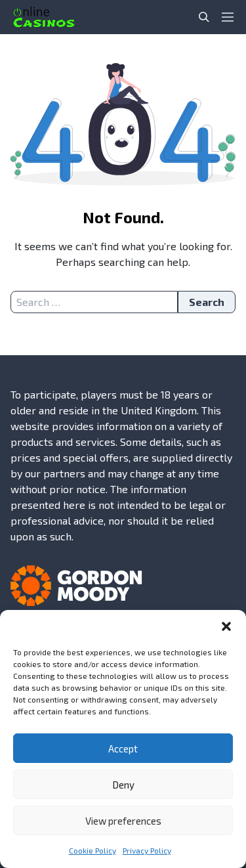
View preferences (123, 821)
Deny (123, 785)
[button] (226, 626)
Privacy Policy (147, 850)
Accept (123, 749)
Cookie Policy (92, 850)
